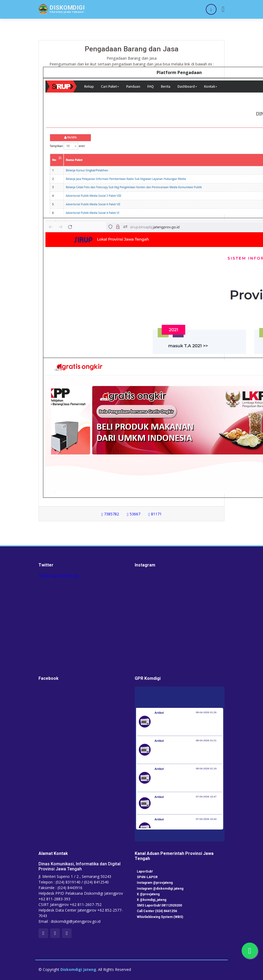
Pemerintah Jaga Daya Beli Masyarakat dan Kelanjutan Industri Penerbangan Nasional (187, 724)
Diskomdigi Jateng (78, 969)
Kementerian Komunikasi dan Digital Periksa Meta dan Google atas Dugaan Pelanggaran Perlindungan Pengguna (187, 753)
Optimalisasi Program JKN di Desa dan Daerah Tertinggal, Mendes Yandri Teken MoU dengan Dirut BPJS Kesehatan (188, 781)
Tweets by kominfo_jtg (58, 576)
